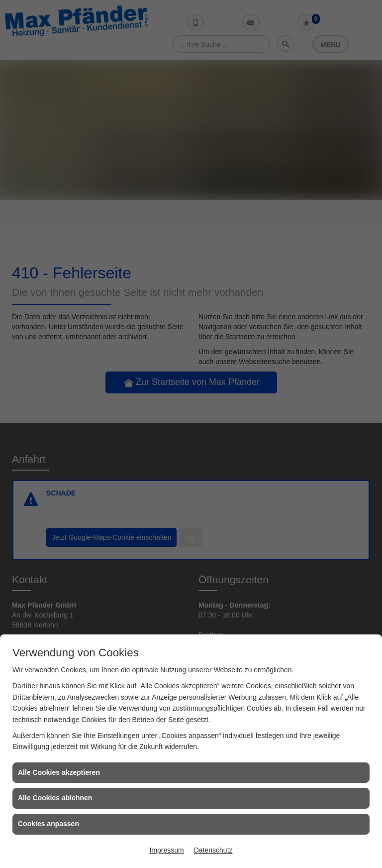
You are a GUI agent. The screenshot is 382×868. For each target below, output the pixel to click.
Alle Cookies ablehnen (55, 798)
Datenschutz (213, 850)
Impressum (166, 850)
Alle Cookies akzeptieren (59, 772)
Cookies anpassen (48, 824)
